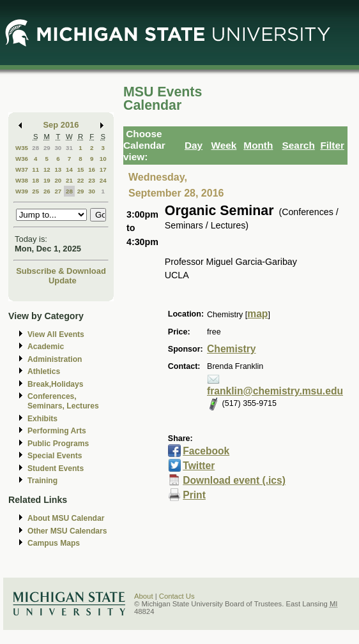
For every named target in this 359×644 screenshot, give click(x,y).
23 (92, 180)
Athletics (44, 371)
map (257, 314)
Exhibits (42, 419)
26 (47, 191)
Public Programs (58, 444)
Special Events (55, 456)
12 (47, 169)
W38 (22, 180)
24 (103, 180)
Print (194, 495)
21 (69, 180)
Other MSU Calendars (67, 531)
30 (58, 148)
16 (92, 169)
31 (69, 148)
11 (35, 169)
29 (47, 148)
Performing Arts (57, 431)
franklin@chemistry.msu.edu (275, 391)
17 (103, 169)
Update (63, 281)
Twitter (199, 466)
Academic (46, 347)
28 (35, 148)
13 (58, 169)
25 (35, 191)
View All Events (56, 334)
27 (58, 191)
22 (81, 180)
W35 (22, 148)
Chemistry (231, 349)
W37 (22, 169)
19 (47, 180)
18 (35, 180)
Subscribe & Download (61, 271)
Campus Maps (54, 543)
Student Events (56, 468)
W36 (22, 159)
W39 (22, 191)
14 (69, 169)
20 (58, 180)
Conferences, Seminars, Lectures (63, 401)
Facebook (206, 451)
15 (81, 169)
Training (42, 481)
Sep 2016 (61, 125)
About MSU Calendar (66, 518)
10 (103, 159)
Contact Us (177, 596)
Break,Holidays (56, 384)
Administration (55, 359)
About (144, 596)
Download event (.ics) (234, 480)
